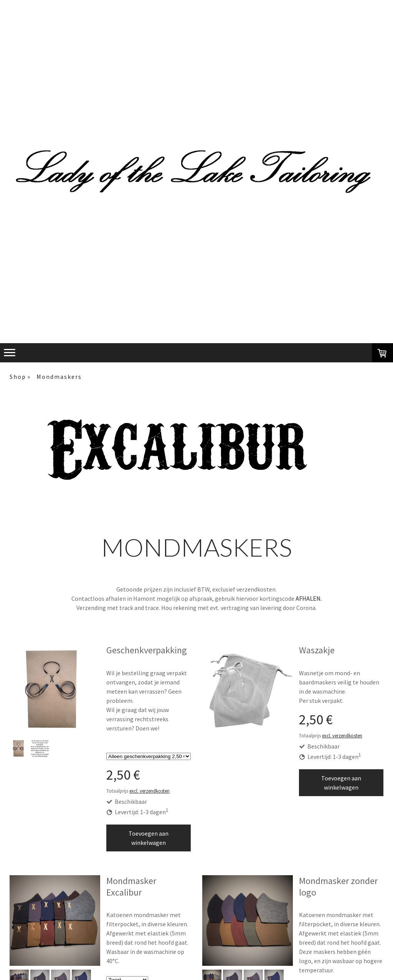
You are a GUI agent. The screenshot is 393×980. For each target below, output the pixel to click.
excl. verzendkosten (149, 791)
